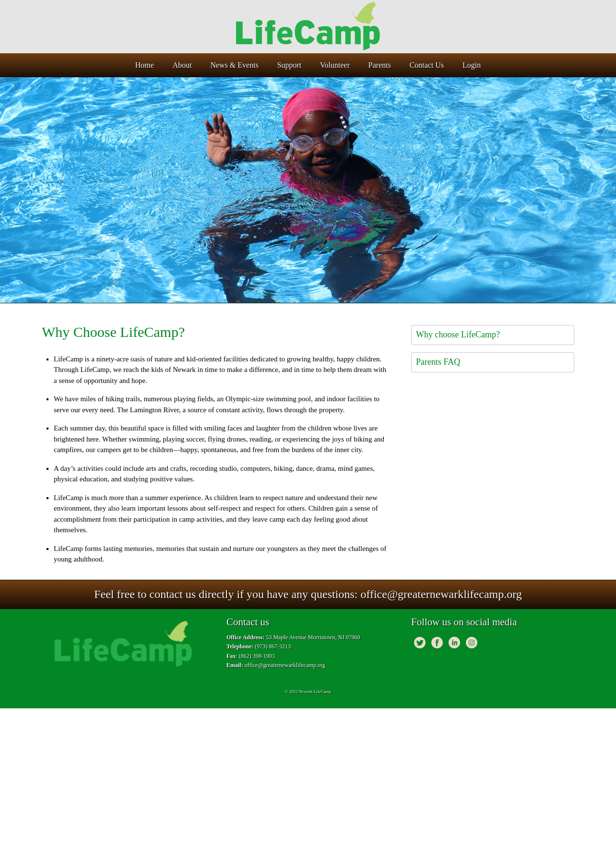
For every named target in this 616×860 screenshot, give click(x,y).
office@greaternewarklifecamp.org (441, 594)
